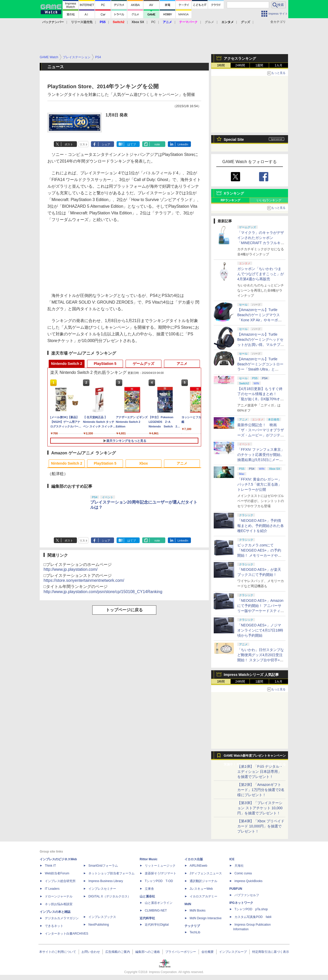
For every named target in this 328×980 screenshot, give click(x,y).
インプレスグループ (233, 952)
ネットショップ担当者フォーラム (111, 873)
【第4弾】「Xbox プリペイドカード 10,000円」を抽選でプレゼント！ (261, 826)
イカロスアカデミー (203, 896)
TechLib (195, 932)
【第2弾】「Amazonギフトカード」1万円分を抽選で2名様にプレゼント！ (261, 790)
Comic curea (243, 873)
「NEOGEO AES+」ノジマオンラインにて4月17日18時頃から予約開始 (260, 630)
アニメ (182, 364)
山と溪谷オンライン (159, 903)
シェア (106, 144)
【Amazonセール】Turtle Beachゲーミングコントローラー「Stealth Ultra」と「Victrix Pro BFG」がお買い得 (260, 369)
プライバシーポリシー (181, 952)
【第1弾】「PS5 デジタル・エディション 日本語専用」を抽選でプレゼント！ (260, 772)
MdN (188, 904)
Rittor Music (148, 859)
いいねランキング (269, 200)
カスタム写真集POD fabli (253, 917)
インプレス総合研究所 (60, 881)
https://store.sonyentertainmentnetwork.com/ (84, 580)
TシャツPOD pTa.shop (251, 909)
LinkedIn (183, 144)
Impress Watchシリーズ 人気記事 (251, 675)
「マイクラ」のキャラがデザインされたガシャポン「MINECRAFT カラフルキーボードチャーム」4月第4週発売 (261, 243)
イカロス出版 (194, 859)
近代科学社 (147, 918)
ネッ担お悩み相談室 (59, 904)
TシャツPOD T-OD (159, 881)
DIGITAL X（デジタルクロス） (110, 896)
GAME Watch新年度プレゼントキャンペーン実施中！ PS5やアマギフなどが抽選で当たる (255, 757)
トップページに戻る (124, 610)
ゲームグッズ (143, 364)
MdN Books (198, 911)
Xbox (143, 463)
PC (153, 22)
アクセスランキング (240, 58)
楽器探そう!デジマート (161, 873)
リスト (84, 144)
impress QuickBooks (248, 881)
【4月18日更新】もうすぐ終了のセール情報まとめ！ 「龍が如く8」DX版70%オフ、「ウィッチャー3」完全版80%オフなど (260, 399)
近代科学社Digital (157, 925)
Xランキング (234, 193)
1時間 (221, 65)
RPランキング (230, 200)
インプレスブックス (102, 917)
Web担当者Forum (57, 873)
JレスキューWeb (201, 889)
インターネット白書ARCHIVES (66, 934)
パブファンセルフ (247, 895)
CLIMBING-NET (156, 911)
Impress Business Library (106, 881)
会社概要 (208, 952)
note (157, 144)
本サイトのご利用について (58, 952)
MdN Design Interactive (206, 918)
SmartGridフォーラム (103, 866)
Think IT (50, 866)
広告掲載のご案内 (118, 952)
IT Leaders (52, 889)
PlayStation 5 (105, 364)
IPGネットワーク (241, 903)
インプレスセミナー (102, 889)
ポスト (69, 144)
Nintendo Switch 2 (66, 364)
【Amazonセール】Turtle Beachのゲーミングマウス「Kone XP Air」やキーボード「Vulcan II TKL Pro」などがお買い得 (260, 320)
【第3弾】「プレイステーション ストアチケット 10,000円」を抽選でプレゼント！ (260, 808)
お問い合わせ (91, 952)
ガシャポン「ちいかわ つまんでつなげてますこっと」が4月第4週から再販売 (261, 274)
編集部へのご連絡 (148, 952)
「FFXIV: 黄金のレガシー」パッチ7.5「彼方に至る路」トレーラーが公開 (259, 484)
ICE (232, 859)
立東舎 (149, 889)
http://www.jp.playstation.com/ (71, 569)
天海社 (239, 866)
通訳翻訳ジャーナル (203, 881)
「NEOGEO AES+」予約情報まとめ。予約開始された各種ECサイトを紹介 (261, 526)
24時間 (240, 65)
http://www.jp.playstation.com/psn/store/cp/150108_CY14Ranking (103, 592)
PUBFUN (236, 889)
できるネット (54, 926)
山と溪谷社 (147, 896)
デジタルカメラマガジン (62, 918)
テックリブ (192, 926)
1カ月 (279, 65)
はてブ (132, 144)
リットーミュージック (160, 866)
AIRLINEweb (198, 866)
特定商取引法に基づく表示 (271, 952)
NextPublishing (99, 925)
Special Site (234, 139)
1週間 (259, 65)
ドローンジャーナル (59, 896)
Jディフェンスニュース (206, 873)
